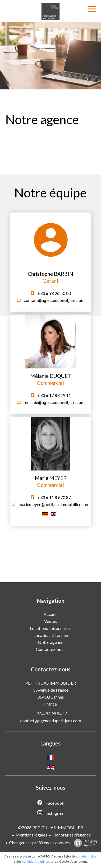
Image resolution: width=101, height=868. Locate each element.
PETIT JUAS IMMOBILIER (51, 683)
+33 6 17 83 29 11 (54, 395)
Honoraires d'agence (72, 835)
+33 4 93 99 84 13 (51, 714)
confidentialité (86, 856)
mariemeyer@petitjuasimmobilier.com (54, 504)
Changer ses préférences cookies (39, 843)
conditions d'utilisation (38, 861)
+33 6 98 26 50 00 (54, 293)
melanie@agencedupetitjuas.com (54, 402)
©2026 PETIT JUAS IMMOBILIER (50, 827)
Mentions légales (31, 835)
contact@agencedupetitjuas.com (54, 300)
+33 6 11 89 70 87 (54, 497)
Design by (84, 843)
